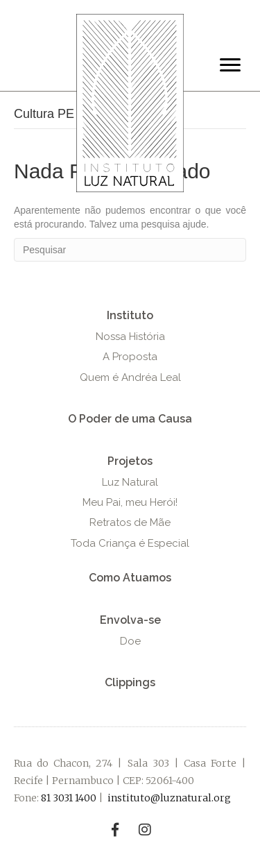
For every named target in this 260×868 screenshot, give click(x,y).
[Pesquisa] (130, 250)
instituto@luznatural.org (169, 798)
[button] (130, 316)
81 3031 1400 (69, 798)
